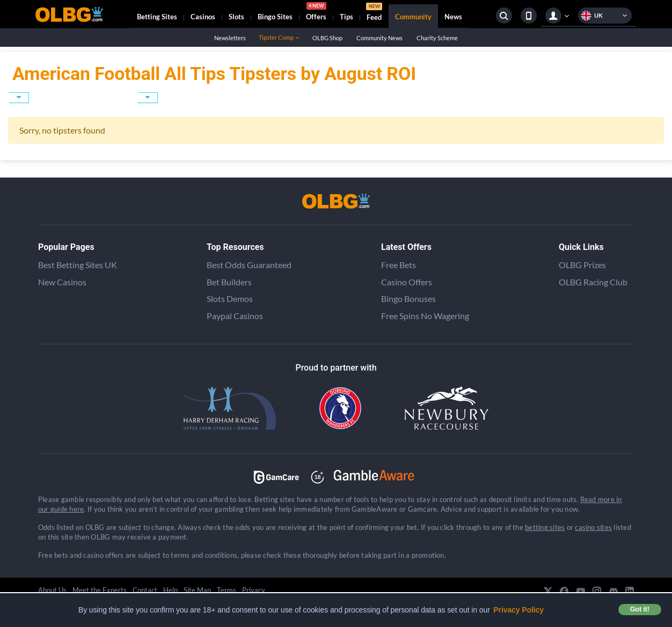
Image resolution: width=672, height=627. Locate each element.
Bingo (275, 17)
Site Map (197, 590)
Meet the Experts (100, 590)
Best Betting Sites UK (78, 265)
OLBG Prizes (582, 265)
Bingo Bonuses (408, 298)
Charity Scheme (437, 38)
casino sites (593, 527)
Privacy (254, 590)
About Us (52, 590)
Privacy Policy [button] (518, 610)
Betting (157, 17)
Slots (236, 17)
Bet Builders (229, 282)
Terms (227, 590)
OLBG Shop (327, 38)
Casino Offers (407, 282)
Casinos (203, 17)
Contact (145, 590)
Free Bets (399, 265)
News (453, 17)
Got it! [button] (640, 609)
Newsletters (230, 38)
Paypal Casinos (235, 316)
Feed (374, 13)
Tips (346, 17)
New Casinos (62, 282)
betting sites (545, 527)
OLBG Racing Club (593, 282)
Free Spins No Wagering (425, 316)
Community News (379, 38)
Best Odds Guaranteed (249, 265)
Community (413, 17)
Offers (316, 13)
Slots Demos (230, 298)
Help (170, 590)
